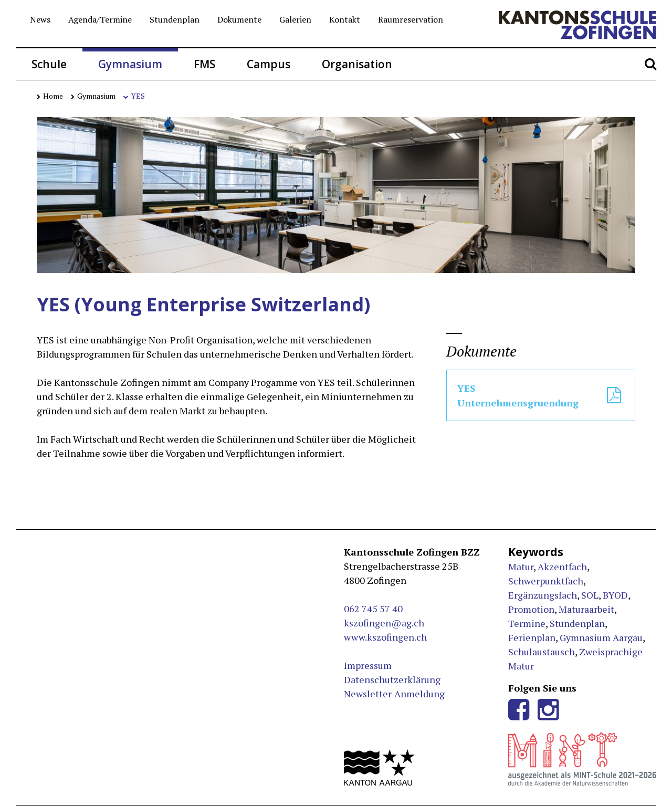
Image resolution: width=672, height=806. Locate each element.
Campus (269, 64)
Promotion (531, 609)
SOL (590, 595)
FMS (204, 64)
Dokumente (239, 19)
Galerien (295, 19)
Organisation (357, 64)
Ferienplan (532, 637)
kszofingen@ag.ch (384, 623)
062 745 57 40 (373, 609)
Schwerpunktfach (546, 581)
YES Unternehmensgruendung (541, 395)
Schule (49, 64)
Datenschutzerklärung (392, 679)
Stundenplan (175, 19)
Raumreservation (411, 19)
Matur (521, 567)
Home (50, 96)
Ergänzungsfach (543, 595)
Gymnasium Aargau (601, 637)
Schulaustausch (542, 652)
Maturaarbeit (586, 609)
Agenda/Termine (100, 19)
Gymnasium (130, 64)
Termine (527, 623)
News (40, 19)
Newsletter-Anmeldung (394, 694)
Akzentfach (562, 567)
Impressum (368, 665)
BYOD (615, 595)
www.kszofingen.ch (385, 637)
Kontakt (345, 19)
